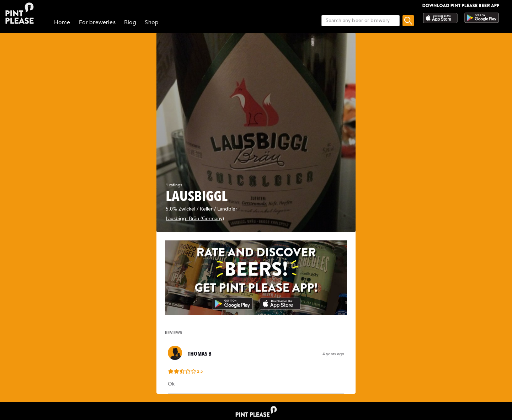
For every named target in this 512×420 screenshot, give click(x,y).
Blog (130, 22)
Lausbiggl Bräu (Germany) (195, 219)
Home (62, 22)
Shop (152, 22)
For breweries (97, 22)
